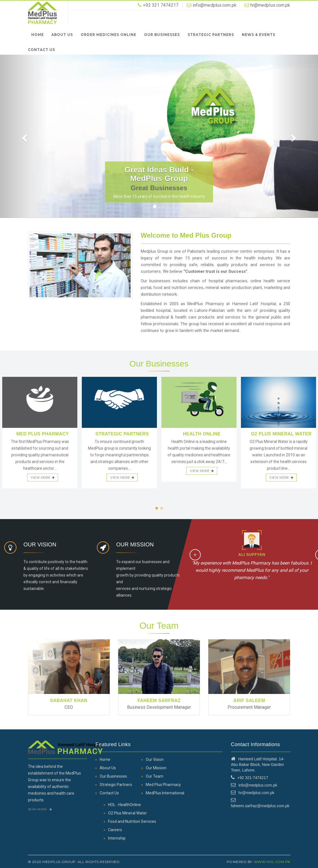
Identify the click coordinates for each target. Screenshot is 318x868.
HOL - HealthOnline (125, 805)
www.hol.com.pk (272, 862)
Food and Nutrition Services (132, 821)
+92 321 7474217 (161, 5)
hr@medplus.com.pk (270, 5)
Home (38, 34)
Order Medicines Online (108, 34)
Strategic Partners (211, 34)
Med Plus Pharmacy (163, 785)
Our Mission (156, 768)
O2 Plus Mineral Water (127, 813)
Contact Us (41, 50)
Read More (40, 809)
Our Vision (155, 759)
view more (43, 478)
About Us (62, 34)
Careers (115, 830)
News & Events (259, 34)
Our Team (155, 776)
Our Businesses (162, 34)
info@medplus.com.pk (215, 5)
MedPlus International (165, 793)
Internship (117, 838)
